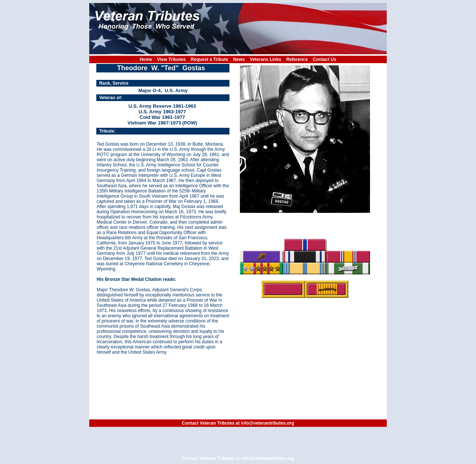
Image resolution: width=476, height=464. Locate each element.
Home (146, 59)
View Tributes (171, 59)
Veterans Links (266, 59)
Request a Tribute (210, 59)
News (239, 59)
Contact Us (324, 59)
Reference (297, 59)
